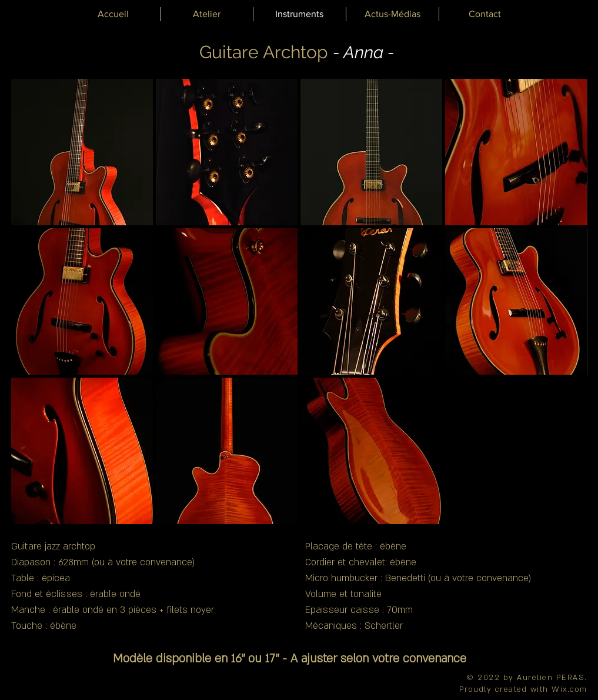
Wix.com (569, 689)
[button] (82, 152)
